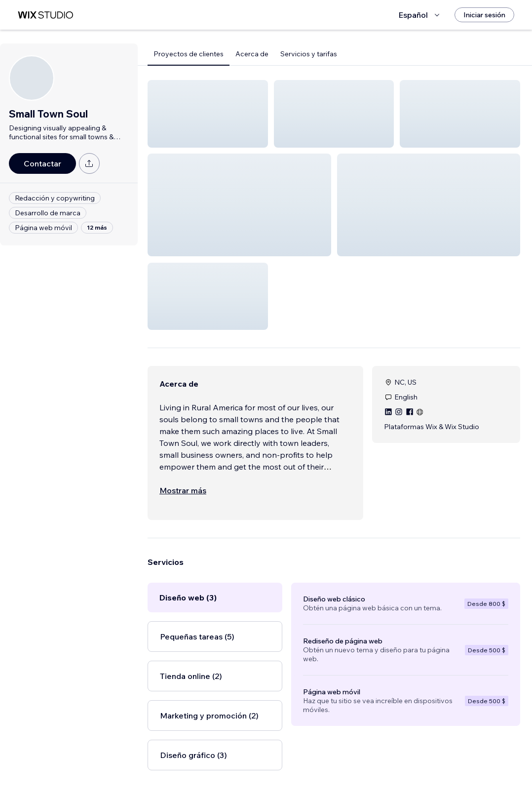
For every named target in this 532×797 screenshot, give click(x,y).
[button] (208, 114)
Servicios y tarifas (309, 54)
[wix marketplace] (45, 15)
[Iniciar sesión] (484, 15)
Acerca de (252, 54)
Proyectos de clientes (189, 54)
